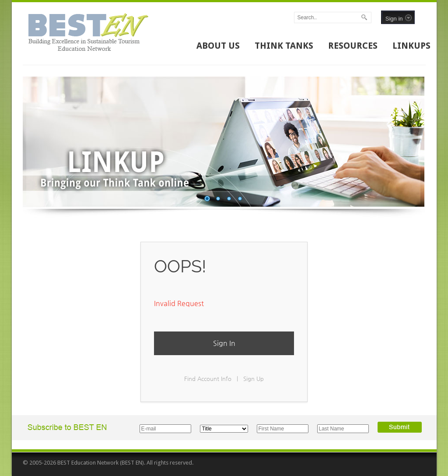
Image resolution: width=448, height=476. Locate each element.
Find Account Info (208, 379)
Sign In (224, 343)
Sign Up (254, 379)
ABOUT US (218, 46)
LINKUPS (411, 46)
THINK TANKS (284, 46)
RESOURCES (353, 46)
